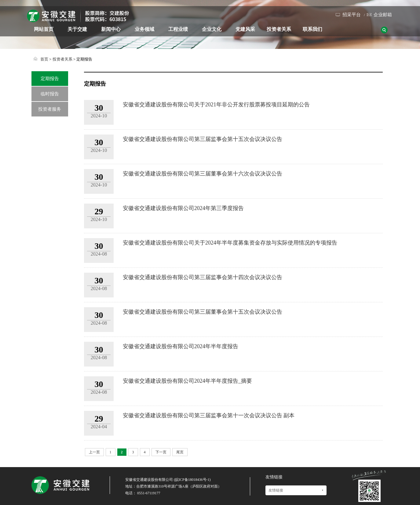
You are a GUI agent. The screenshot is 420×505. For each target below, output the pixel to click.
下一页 (161, 452)
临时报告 (50, 94)
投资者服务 (50, 109)
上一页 (94, 452)
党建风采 (245, 29)
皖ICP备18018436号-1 (192, 480)
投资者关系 (279, 29)
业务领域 (144, 29)
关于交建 (77, 29)
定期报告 (50, 79)
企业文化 (212, 29)
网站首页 (44, 29)
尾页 (180, 452)
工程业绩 (178, 29)
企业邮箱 (383, 15)
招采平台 (352, 15)
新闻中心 (111, 29)
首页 (44, 59)
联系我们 (312, 29)
